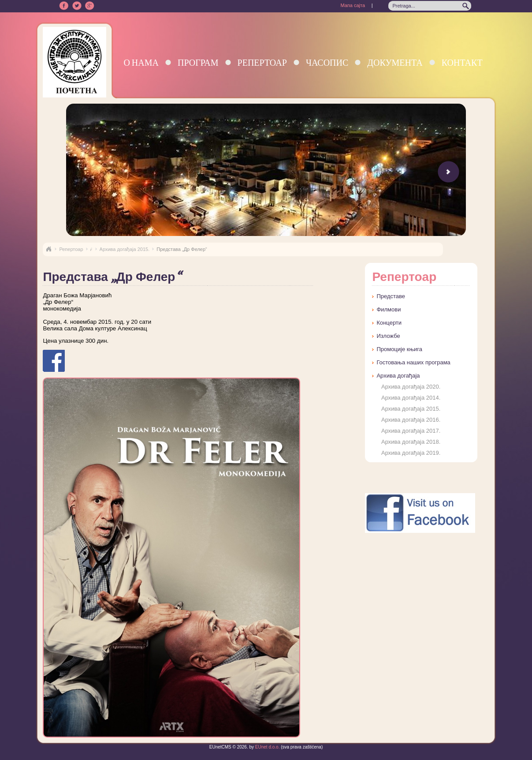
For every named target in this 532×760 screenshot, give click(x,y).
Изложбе (388, 336)
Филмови (389, 309)
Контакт (462, 62)
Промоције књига (399, 349)
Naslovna (48, 249)
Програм (198, 62)
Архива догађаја (398, 376)
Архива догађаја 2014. (411, 398)
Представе (391, 296)
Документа (395, 62)
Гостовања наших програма (413, 362)
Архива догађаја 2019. (411, 453)
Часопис (327, 62)
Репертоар (262, 62)
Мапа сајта (353, 5)
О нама (141, 62)
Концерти (389, 323)
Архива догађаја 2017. (411, 431)
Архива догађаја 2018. (411, 442)
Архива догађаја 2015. (125, 249)
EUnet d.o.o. (267, 747)
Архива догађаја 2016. (411, 420)
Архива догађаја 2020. (411, 387)
